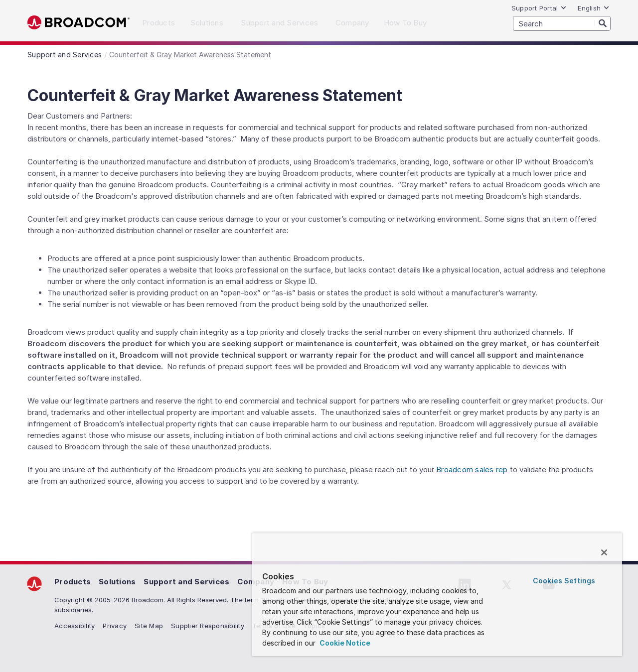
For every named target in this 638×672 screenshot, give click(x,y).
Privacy (115, 626)
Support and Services (186, 582)
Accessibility (75, 626)
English (594, 8)
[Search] (603, 23)
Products (73, 582)
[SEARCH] (562, 23)
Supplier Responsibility (208, 626)
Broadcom (79, 23)
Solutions (117, 582)
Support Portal (539, 8)
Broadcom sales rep (472, 470)
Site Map (149, 626)
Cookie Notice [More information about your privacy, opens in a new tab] (344, 643)
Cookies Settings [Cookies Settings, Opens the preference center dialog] (564, 581)
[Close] (604, 552)
